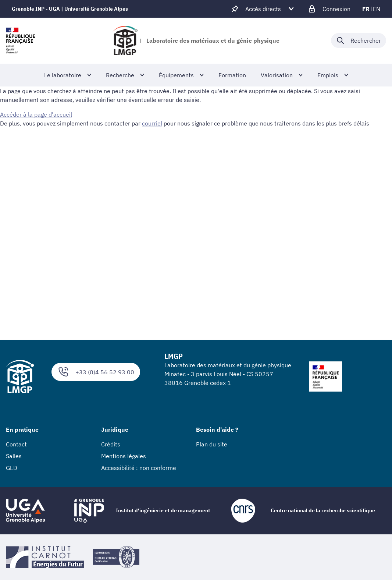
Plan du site (212, 444)
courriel (152, 123)
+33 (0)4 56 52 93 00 (96, 372)
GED (12, 468)
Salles (14, 456)
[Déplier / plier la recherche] (359, 40)
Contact (16, 444)
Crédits (111, 444)
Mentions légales (124, 456)
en (377, 9)
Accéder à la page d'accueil (36, 114)
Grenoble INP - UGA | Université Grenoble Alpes (70, 9)
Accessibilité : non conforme (139, 468)
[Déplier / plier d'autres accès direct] (263, 9)
